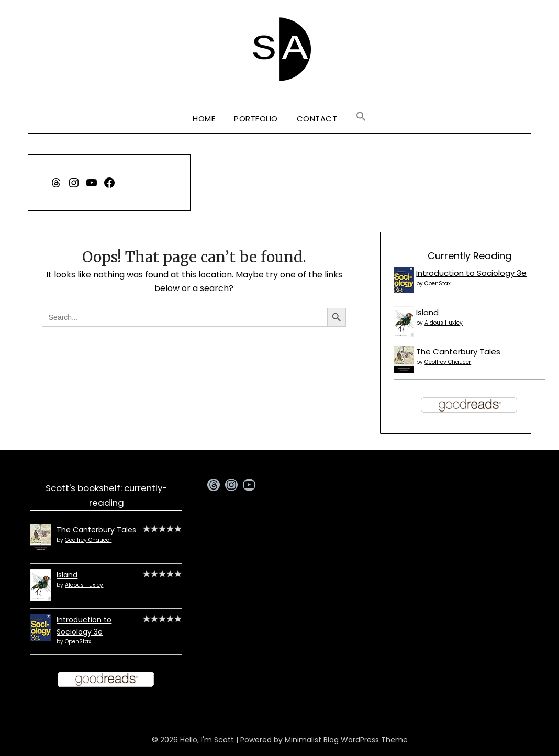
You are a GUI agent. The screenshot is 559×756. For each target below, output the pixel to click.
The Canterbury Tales (458, 352)
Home (204, 119)
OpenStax (438, 283)
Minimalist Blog (312, 740)
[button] (361, 117)
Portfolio (256, 119)
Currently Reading (469, 256)
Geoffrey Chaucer (448, 362)
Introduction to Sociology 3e (471, 273)
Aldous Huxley (444, 323)
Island (427, 312)
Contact (317, 119)
